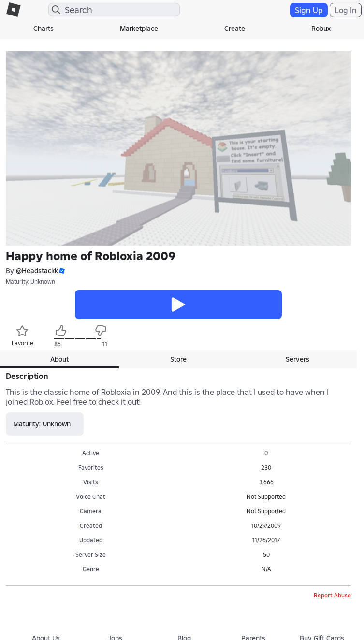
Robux (321, 29)
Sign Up (309, 10)
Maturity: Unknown (30, 282)
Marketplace (139, 29)
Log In (346, 10)
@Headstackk (37, 271)
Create (235, 29)
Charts (44, 29)
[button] (61, 271)
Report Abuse (332, 595)
